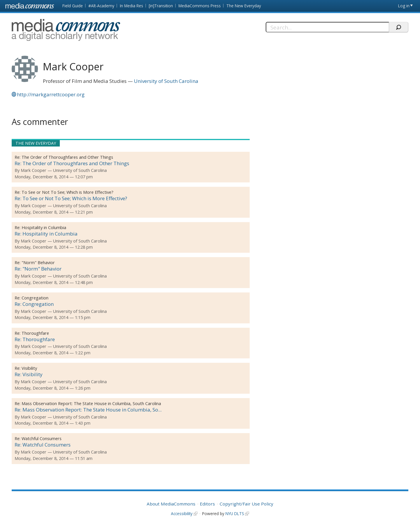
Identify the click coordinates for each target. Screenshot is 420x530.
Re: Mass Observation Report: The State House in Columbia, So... (88, 410)
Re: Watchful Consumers (43, 445)
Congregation (35, 298)
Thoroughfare (35, 333)
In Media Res (132, 6)
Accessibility (182, 514)
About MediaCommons (171, 504)
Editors (207, 504)
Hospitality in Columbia (44, 227)
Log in (404, 6)
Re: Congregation (34, 304)
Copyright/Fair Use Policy (246, 504)
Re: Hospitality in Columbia (46, 234)
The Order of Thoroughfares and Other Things (67, 157)
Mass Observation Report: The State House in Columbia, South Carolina (91, 403)
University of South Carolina (166, 81)
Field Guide (73, 6)
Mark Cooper (34, 170)
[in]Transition (161, 6)
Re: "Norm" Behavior (38, 269)
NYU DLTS (235, 514)
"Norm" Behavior (38, 263)
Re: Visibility (29, 374)
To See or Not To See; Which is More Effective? (68, 192)
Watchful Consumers (42, 439)
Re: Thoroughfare (35, 339)
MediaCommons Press (200, 6)
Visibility (29, 368)
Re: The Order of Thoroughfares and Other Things (72, 163)
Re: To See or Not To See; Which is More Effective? (71, 198)
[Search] (327, 27)
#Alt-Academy (101, 6)
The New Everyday (244, 6)
